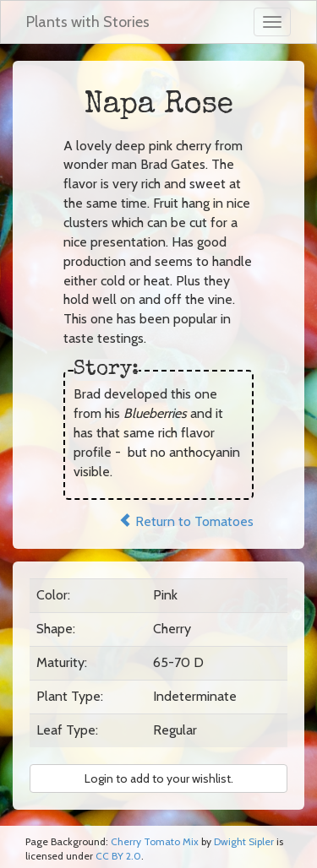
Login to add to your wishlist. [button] (159, 778)
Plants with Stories (88, 22)
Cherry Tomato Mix (155, 841)
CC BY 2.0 (118, 856)
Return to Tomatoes (186, 521)
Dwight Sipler (244, 841)
